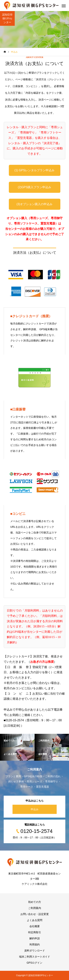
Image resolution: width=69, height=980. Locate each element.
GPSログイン (35, 963)
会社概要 (35, 926)
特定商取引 (35, 932)
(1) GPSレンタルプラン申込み (35, 170)
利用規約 (35, 944)
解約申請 (35, 938)
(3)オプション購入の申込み (35, 204)
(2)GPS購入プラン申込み (34, 187)
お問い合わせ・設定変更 (35, 914)
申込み (35, 809)
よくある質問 (35, 920)
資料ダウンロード (35, 951)
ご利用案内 (35, 908)
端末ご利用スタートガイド (35, 957)
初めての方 (35, 902)
